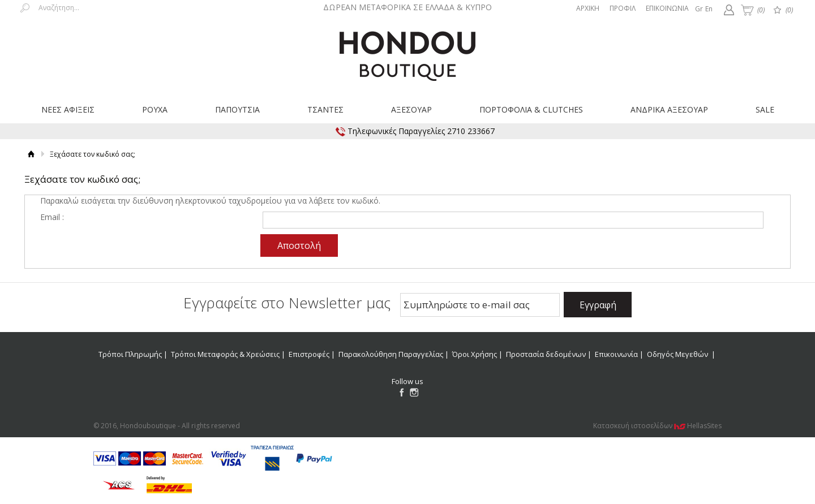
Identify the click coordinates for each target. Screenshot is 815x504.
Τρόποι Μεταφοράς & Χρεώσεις (225, 354)
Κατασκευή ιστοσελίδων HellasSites (657, 426)
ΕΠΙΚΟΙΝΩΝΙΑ (667, 8)
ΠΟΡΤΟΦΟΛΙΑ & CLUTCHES (531, 109)
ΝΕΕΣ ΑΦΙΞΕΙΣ (68, 109)
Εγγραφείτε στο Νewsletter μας (287, 303)
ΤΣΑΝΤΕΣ (325, 109)
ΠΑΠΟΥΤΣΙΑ (237, 109)
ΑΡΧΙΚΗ (588, 8)
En (709, 9)
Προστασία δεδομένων (546, 354)
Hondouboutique (407, 52)
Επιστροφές (309, 354)
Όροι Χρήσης (475, 354)
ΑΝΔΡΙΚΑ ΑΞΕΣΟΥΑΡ (669, 109)
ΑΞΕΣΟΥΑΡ (411, 109)
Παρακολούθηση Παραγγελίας (391, 354)
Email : (52, 217)
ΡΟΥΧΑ (155, 109)
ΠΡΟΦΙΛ (623, 8)
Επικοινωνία (616, 354)
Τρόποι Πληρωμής (130, 354)
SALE (765, 109)
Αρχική (31, 154)
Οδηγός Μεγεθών (678, 354)
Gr (699, 9)
